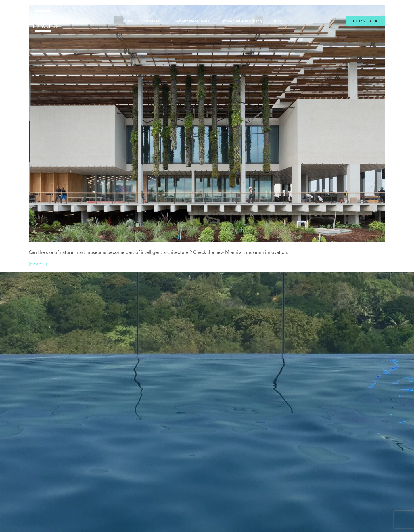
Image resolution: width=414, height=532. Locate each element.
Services (152, 21)
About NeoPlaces (192, 21)
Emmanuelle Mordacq (241, 21)
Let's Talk (366, 21)
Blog (278, 21)
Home (127, 21)
